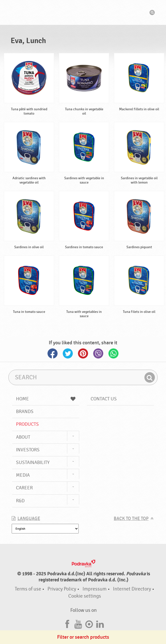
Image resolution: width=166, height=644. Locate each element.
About (23, 437)
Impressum (95, 589)
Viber (98, 353)
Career (24, 488)
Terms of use (28, 589)
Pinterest (83, 353)
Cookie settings (85, 596)
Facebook (53, 353)
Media (23, 475)
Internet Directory (132, 589)
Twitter (68, 353)
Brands (25, 412)
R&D (20, 501)
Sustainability (33, 462)
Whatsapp (113, 353)
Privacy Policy (62, 589)
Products (27, 424)
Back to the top (131, 519)
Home (46, 399)
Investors (28, 450)
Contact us (104, 399)
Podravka (83, 12)
